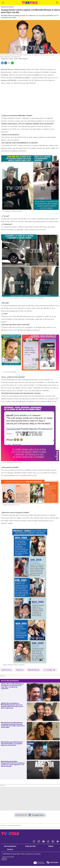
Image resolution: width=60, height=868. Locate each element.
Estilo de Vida (30, 846)
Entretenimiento (10, 846)
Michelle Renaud (34, 670)
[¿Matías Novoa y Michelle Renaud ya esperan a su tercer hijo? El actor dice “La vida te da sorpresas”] (43, 692)
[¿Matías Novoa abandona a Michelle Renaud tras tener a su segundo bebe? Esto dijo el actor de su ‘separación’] (43, 712)
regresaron (20, 670)
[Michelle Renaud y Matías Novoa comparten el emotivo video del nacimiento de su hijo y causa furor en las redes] (43, 731)
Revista (10, 849)
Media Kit (4, 860)
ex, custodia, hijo (50, 670)
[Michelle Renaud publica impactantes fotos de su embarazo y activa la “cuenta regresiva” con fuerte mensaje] (43, 770)
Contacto (4, 858)
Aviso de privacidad (8, 857)
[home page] (30, 3)
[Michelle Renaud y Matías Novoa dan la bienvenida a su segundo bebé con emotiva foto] (43, 750)
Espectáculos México (8, 7)
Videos (51, 846)
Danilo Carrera (6, 670)
